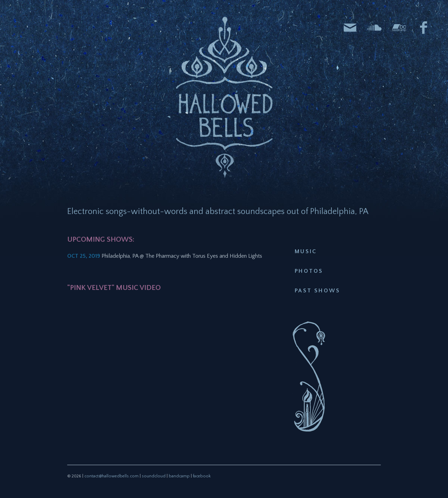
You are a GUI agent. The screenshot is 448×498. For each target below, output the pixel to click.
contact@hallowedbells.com (111, 476)
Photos (309, 271)
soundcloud (154, 476)
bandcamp (179, 476)
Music (306, 251)
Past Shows (317, 291)
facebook (202, 476)
